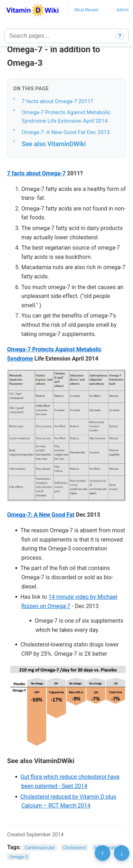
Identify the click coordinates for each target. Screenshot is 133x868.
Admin (123, 10)
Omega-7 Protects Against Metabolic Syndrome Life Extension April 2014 (66, 117)
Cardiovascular (40, 848)
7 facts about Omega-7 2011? (57, 101)
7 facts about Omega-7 (36, 173)
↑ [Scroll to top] (102, 853)
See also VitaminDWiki (54, 144)
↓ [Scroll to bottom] (122, 853)
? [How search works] (120, 36)
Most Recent (86, 10)
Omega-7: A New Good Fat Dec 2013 (66, 132)
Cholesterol (75, 848)
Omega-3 (18, 856)
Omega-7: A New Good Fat (41, 515)
